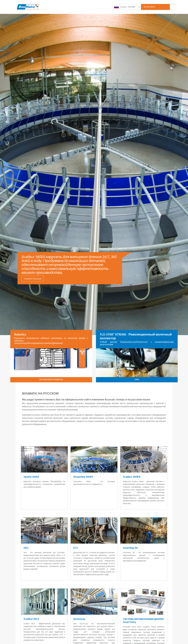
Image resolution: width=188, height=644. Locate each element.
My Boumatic (150, 7)
